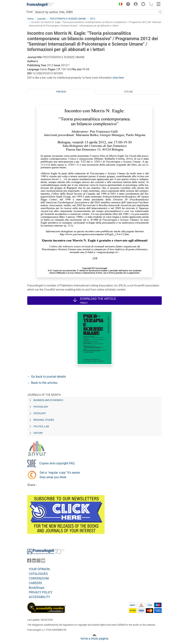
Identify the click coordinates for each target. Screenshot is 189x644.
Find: (30, 12)
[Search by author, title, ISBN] (95, 12)
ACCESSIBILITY (39, 597)
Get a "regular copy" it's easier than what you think (60, 475)
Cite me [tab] (128, 92)
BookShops (37, 588)
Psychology (41, 407)
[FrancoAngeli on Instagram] (38, 561)
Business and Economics (48, 400)
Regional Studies (44, 420)
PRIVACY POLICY (41, 592)
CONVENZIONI (39, 578)
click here (118, 78)
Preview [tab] (61, 92)
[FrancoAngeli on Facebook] (29, 561)
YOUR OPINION (39, 569)
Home (30, 19)
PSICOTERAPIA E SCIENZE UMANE (68, 19)
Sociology (40, 413)
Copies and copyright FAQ (57, 463)
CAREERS (35, 583)
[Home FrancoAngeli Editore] (40, 5)
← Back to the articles (42, 383)
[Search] (160, 12)
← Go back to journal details (47, 377)
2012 (93, 19)
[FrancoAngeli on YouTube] (43, 561)
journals (42, 19)
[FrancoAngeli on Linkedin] (34, 561)
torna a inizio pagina (94, 638)
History (38, 433)
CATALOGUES (38, 574)
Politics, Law (41, 427)
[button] (120, 5)
